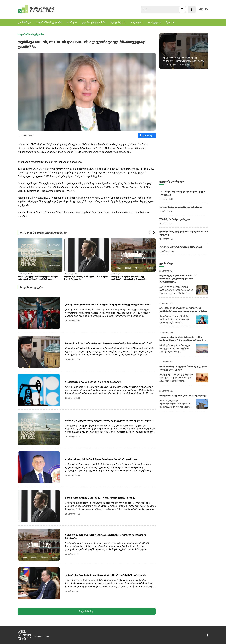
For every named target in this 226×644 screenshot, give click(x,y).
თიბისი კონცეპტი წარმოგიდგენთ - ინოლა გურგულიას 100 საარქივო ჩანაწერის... (38, 278)
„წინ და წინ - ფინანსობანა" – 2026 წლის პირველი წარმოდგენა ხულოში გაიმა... (108, 305)
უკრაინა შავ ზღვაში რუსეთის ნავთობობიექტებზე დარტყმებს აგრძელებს (105, 575)
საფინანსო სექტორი (49, 22)
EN (207, 9)
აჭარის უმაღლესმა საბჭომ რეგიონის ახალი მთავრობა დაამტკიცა (101, 459)
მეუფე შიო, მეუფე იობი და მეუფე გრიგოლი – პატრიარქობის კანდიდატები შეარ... (109, 343)
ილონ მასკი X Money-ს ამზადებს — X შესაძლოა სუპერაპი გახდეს (86, 278)
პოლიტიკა (137, 22)
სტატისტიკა (118, 22)
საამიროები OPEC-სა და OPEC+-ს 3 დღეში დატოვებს (93, 382)
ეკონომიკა (24, 22)
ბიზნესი (72, 22)
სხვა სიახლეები (32, 287)
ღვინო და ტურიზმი (94, 22)
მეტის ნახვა (87, 611)
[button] (149, 233)
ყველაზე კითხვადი (172, 181)
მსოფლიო (155, 22)
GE (201, 9)
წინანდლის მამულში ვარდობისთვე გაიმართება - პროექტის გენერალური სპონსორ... (128, 278)
